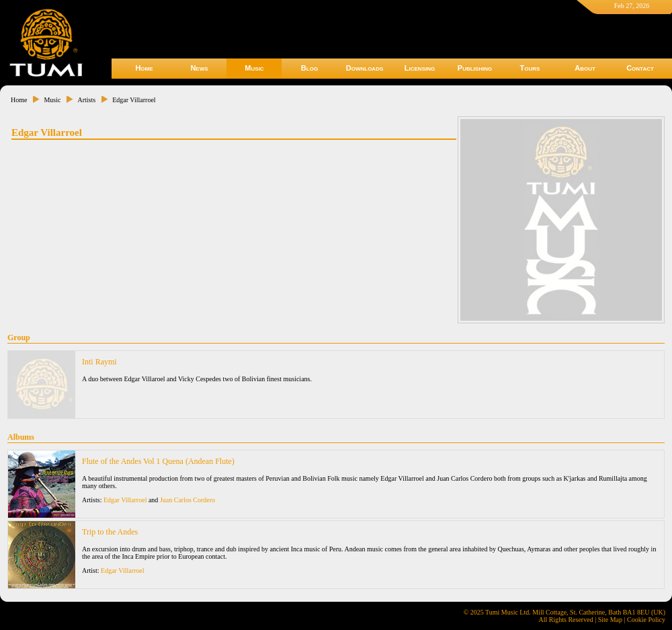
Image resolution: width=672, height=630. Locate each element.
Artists (86, 100)
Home (144, 68)
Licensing (420, 68)
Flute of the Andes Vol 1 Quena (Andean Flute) (158, 461)
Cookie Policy (646, 620)
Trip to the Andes (110, 532)
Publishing (475, 68)
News (199, 68)
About (585, 68)
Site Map (610, 620)
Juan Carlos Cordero (187, 500)
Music (254, 68)
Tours (530, 68)
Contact (640, 68)
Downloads (365, 68)
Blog (309, 68)
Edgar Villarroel (134, 100)
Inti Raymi (99, 362)
